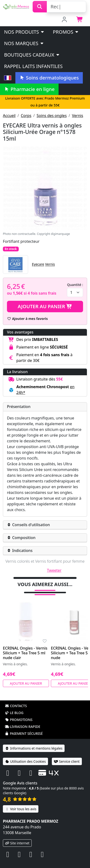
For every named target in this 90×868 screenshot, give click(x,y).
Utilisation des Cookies (25, 761)
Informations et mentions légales (34, 748)
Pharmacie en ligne (29, 89)
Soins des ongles (52, 116)
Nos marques (24, 43)
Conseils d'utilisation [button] (28, 525)
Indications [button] (20, 550)
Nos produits (24, 32)
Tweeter (54, 570)
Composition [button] (21, 538)
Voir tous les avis (21, 809)
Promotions (19, 720)
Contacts (16, 706)
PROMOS (66, 32)
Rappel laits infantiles (33, 66)
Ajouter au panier (45, 306)
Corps (26, 116)
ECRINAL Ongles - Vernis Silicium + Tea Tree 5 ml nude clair (25, 653)
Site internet (17, 843)
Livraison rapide (23, 727)
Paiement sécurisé (24, 733)
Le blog (14, 713)
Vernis (78, 116)
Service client (67, 761)
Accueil (9, 116)
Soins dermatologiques (49, 78)
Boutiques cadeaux (32, 55)
